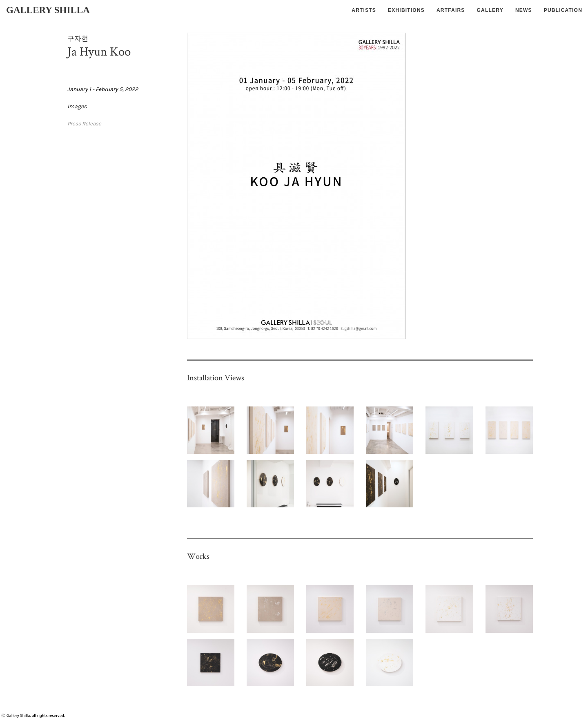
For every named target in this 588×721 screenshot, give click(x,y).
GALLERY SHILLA (48, 10)
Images (77, 106)
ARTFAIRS (451, 10)
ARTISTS (364, 10)
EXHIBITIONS (406, 10)
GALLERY (490, 10)
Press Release (84, 124)
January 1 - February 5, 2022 (103, 89)
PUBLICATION (563, 10)
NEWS (524, 10)
